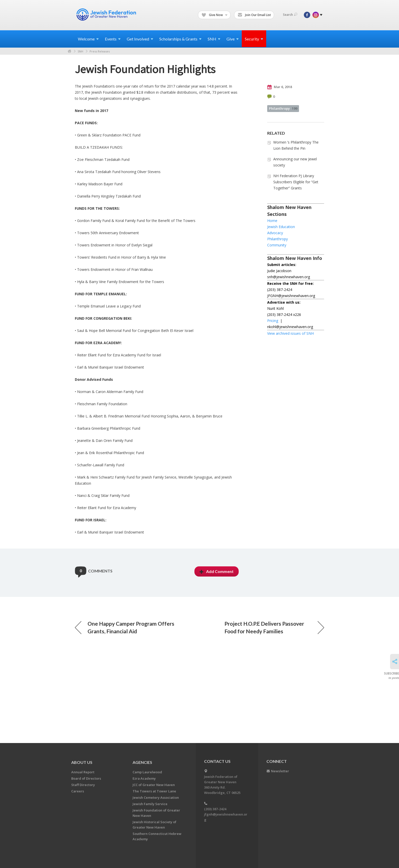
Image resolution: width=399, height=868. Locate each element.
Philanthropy (283, 108)
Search (290, 15)
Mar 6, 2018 (280, 87)
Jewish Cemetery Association (156, 797)
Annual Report (83, 772)
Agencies (142, 762)
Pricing (273, 321)
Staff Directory (83, 785)
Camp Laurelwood (147, 772)
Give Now (215, 15)
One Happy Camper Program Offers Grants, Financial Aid (125, 662)
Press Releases (100, 51)
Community (277, 245)
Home (69, 51)
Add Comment (217, 606)
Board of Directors (86, 778)
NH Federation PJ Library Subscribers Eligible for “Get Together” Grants (296, 182)
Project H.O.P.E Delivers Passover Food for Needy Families (274, 662)
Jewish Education (281, 227)
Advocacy (275, 233)
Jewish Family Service (150, 804)
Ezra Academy (144, 778)
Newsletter (280, 771)
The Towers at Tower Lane (154, 791)
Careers (78, 791)
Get (140, 39)
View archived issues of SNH (290, 333)
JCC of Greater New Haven (154, 785)
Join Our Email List (254, 15)
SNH (80, 51)
